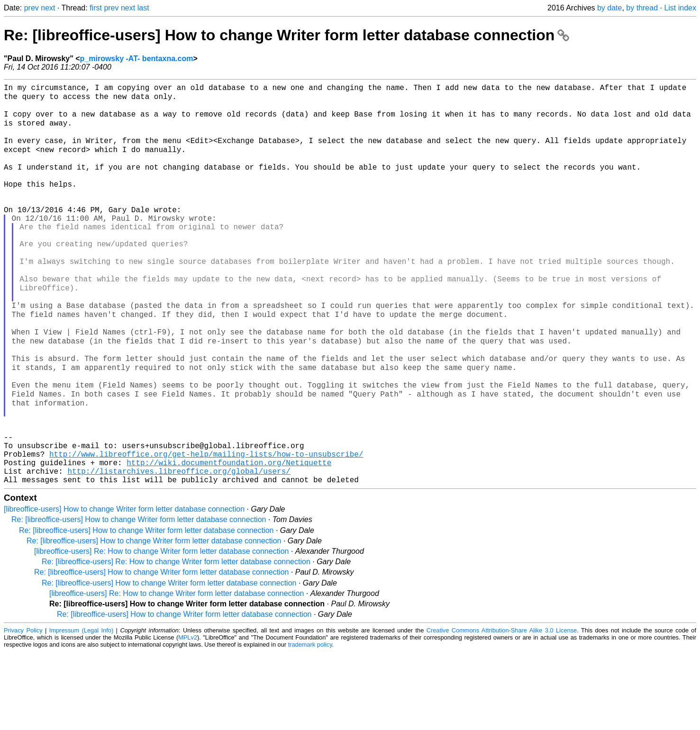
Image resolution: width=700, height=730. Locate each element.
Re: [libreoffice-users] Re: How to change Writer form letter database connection (176, 640)
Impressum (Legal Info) (81, 708)
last (143, 8)
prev (32, 8)
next (48, 8)
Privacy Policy (23, 708)
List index (680, 8)
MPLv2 (188, 716)
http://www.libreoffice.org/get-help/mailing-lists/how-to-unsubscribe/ (206, 526)
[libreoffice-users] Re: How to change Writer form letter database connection (161, 629)
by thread (642, 8)
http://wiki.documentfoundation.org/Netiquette (229, 537)
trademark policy (310, 723)
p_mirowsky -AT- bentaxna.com (137, 59)
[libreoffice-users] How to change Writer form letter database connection (124, 587)
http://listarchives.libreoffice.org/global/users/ (179, 547)
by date (609, 8)
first (96, 8)
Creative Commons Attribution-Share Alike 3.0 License (502, 708)
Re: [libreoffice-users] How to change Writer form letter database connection (286, 35)
